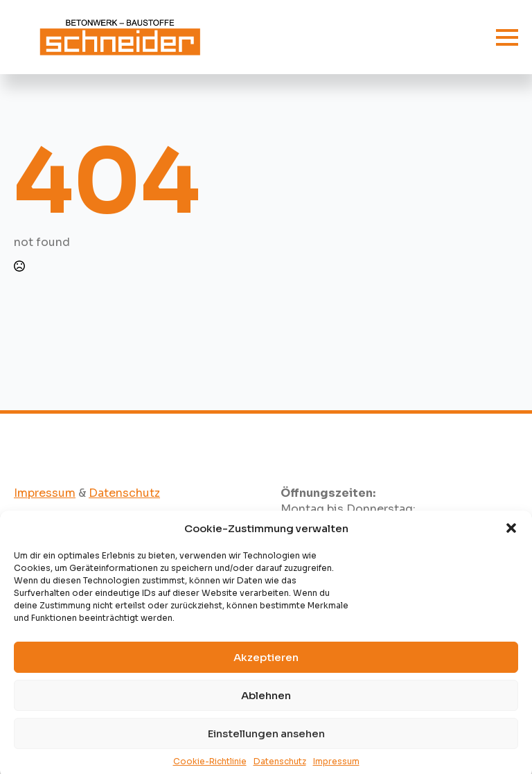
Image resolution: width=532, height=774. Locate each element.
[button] (511, 536)
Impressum (45, 493)
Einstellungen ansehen (266, 740)
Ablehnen (266, 702)
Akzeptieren (266, 664)
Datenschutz (124, 493)
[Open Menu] (507, 37)
